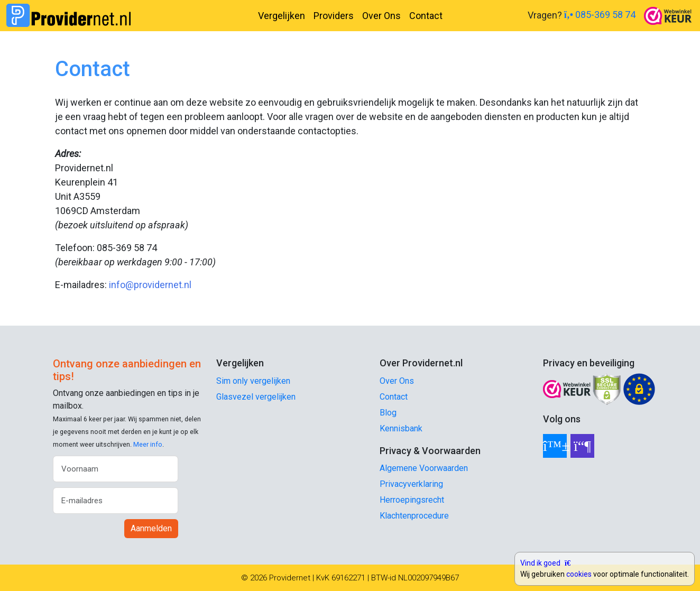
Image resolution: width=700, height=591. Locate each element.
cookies (579, 574)
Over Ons (381, 16)
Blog (388, 413)
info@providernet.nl (150, 285)
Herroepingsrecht (412, 500)
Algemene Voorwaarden (424, 468)
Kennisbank (401, 428)
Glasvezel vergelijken (256, 397)
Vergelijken (282, 16)
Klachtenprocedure (414, 516)
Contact (426, 16)
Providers (334, 16)
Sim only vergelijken (253, 381)
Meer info (148, 444)
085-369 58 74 (600, 15)
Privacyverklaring (411, 484)
